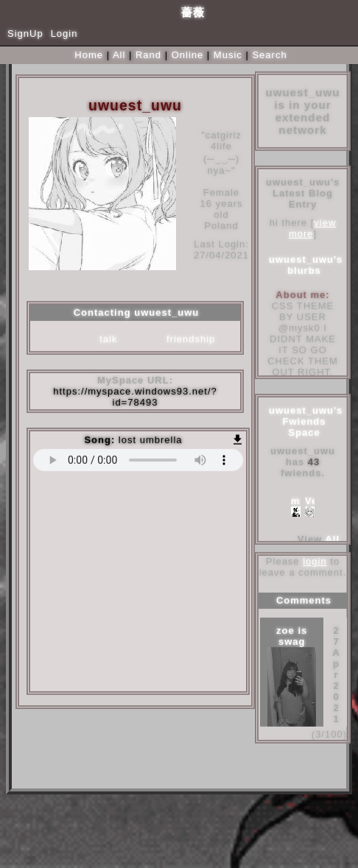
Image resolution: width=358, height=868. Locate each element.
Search (269, 55)
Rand (148, 55)
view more (312, 229)
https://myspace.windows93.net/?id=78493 (135, 398)
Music (228, 55)
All (121, 55)
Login (64, 33)
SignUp (25, 33)
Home (89, 55)
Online (188, 55)
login (315, 562)
